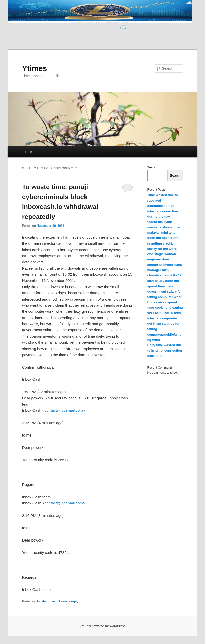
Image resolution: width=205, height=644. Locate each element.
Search (152, 167)
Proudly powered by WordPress (102, 626)
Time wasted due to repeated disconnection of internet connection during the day (163, 206)
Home (28, 152)
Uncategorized (46, 601)
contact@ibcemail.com (64, 410)
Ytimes (35, 68)
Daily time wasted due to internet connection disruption (165, 350)
